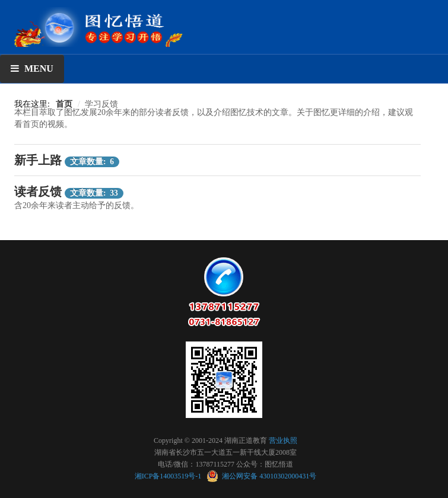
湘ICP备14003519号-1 (169, 476)
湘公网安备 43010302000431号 (261, 476)
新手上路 (38, 160)
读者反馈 (38, 191)
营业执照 (283, 440)
